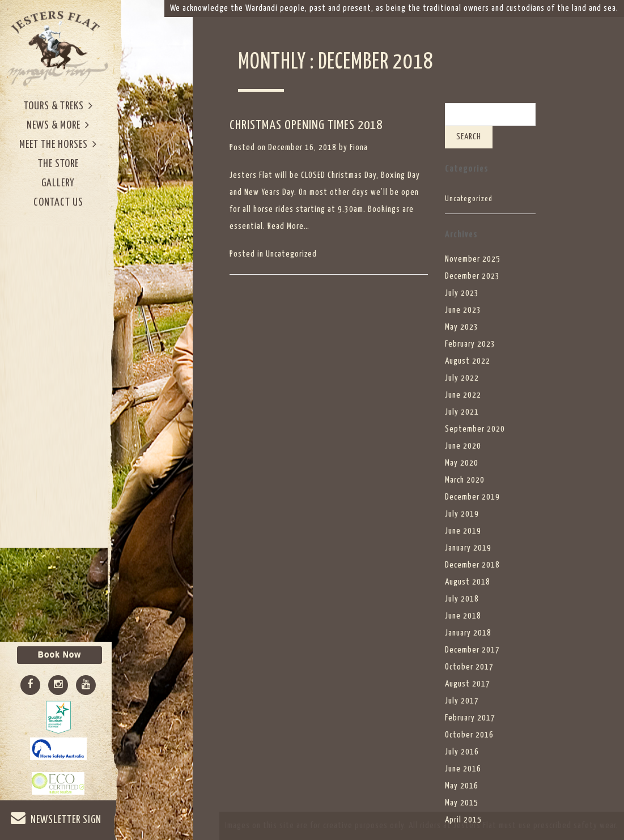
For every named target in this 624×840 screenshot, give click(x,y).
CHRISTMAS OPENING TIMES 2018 (306, 125)
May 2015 (462, 803)
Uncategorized (291, 254)
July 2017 (462, 701)
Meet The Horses (58, 144)
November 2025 (473, 259)
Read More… (288, 226)
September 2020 (475, 429)
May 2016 (462, 786)
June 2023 (463, 310)
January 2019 (468, 548)
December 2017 (472, 650)
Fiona (359, 148)
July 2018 (462, 599)
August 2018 (468, 582)
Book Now (60, 655)
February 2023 (470, 344)
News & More (58, 125)
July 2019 (462, 514)
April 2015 (463, 820)
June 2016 (463, 769)
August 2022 (468, 361)
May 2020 (462, 463)
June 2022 (463, 395)
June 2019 (463, 531)
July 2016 (462, 752)
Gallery (58, 183)
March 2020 (465, 480)
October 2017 (469, 667)
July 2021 (462, 412)
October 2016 (469, 735)
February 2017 (470, 718)
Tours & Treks (58, 106)
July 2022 (462, 378)
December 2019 (472, 497)
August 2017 (468, 684)
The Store (58, 164)
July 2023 (462, 293)
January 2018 (468, 633)
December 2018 (472, 565)
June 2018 (463, 616)
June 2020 (463, 446)
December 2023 (472, 276)
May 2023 (462, 327)
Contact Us (58, 202)
